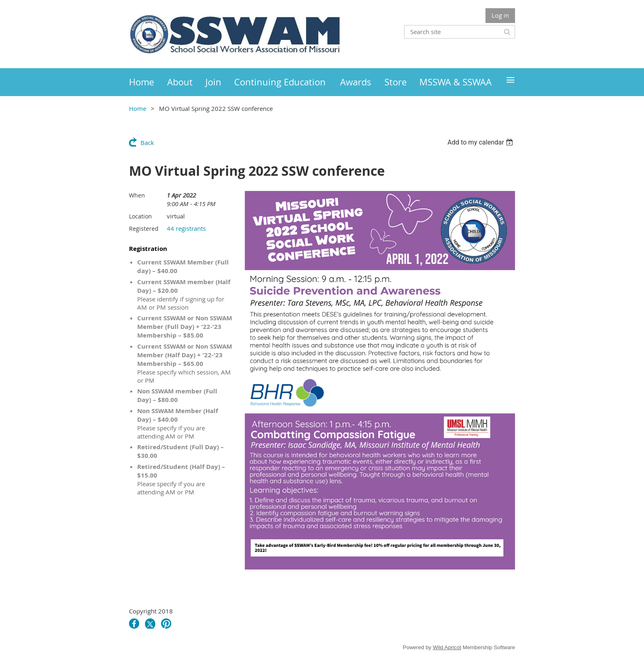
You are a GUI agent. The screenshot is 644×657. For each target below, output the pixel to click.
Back (147, 142)
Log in (500, 15)
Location (140, 216)
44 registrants (186, 228)
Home (138, 108)
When (137, 195)
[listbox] (481, 142)
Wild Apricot (447, 647)
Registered (144, 229)
